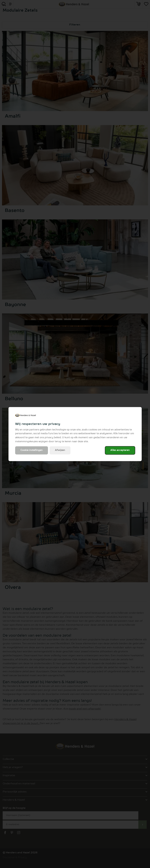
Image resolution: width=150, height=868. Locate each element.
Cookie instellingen (32, 450)
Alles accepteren (120, 450)
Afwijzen (60, 450)
